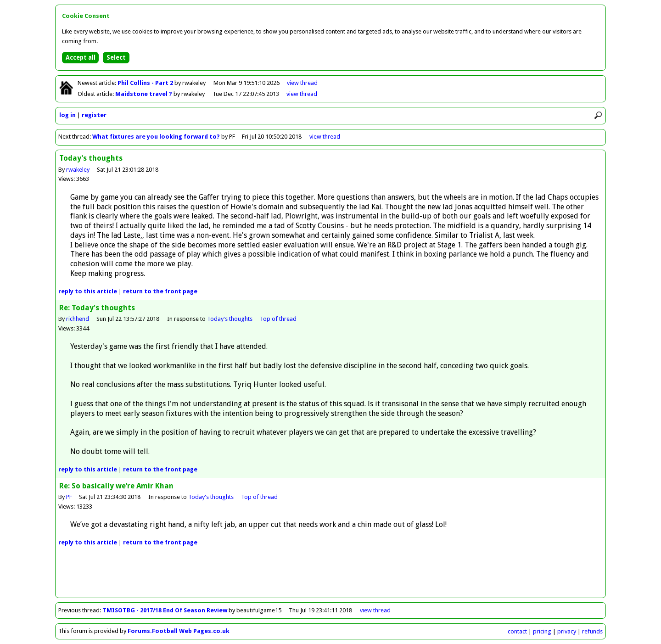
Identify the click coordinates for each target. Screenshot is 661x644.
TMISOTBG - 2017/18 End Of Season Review (165, 610)
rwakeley (78, 170)
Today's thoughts (230, 319)
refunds (592, 631)
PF (69, 497)
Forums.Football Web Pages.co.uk (179, 631)
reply (88, 291)
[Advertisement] (330, 577)
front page (160, 291)
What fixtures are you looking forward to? (156, 137)
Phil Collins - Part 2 (146, 83)
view (302, 83)
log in (67, 115)
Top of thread (278, 319)
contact (517, 631)
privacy (567, 631)
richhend (78, 319)
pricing (542, 631)
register (94, 115)
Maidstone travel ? (144, 94)
